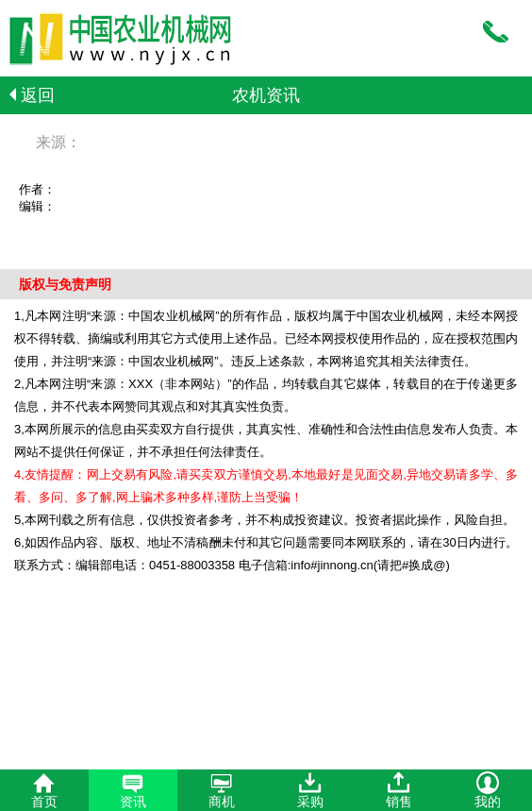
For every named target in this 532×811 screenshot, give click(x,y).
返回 (32, 95)
